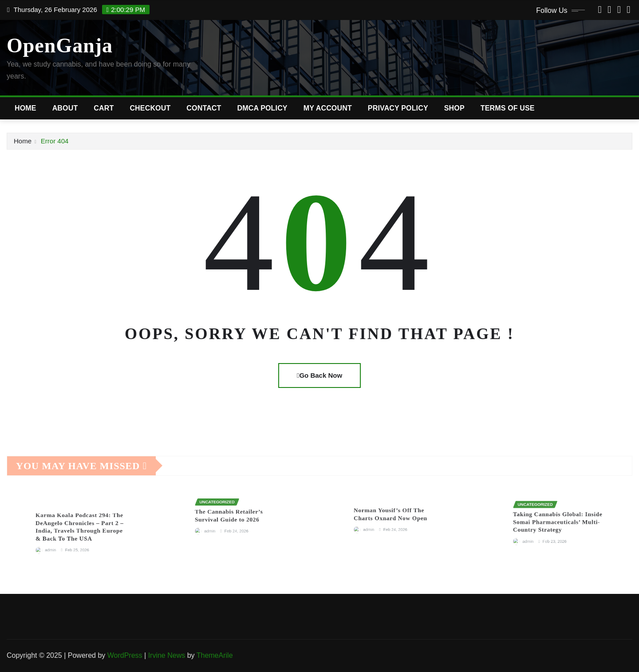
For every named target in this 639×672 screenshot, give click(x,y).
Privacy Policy (398, 108)
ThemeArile (215, 655)
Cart (104, 108)
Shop (454, 108)
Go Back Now (319, 375)
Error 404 (55, 141)
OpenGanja (60, 45)
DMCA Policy (262, 108)
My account (328, 108)
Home (26, 108)
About (65, 108)
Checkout (150, 108)
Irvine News (167, 655)
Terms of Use (508, 108)
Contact (204, 108)
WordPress (125, 655)
